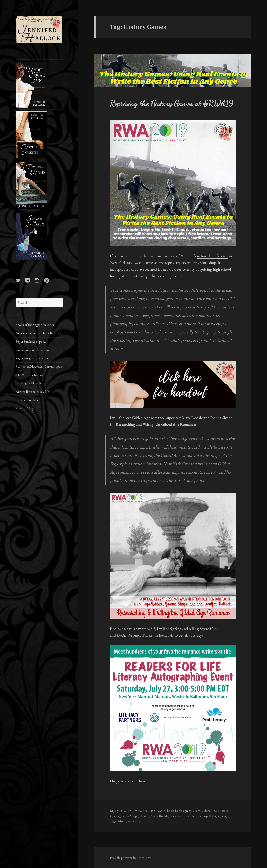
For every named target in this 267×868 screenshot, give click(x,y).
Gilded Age (209, 811)
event (197, 811)
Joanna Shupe (129, 816)
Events (142, 811)
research (175, 816)
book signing (183, 811)
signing (222, 816)
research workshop (195, 816)
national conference (213, 256)
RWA (213, 816)
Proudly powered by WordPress (131, 858)
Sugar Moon (118, 821)
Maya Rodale (160, 816)
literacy (145, 816)
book (170, 811)
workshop (134, 821)
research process (169, 276)
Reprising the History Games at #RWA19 (172, 103)
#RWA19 (160, 811)
